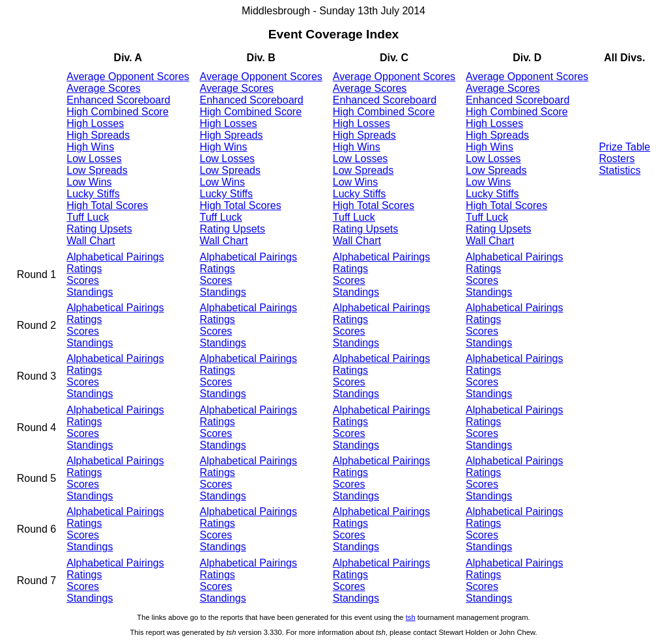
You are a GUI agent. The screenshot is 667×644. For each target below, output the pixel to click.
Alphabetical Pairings (115, 257)
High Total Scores (107, 205)
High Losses (95, 123)
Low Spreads (97, 170)
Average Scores (104, 88)
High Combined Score (118, 112)
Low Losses (94, 159)
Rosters (617, 159)
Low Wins (89, 182)
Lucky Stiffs (93, 194)
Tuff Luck (88, 217)
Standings (90, 292)
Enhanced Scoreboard (118, 100)
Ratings (84, 269)
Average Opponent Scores (128, 77)
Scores (83, 280)
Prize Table (624, 147)
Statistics (619, 170)
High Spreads (98, 135)
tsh (411, 617)
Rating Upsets (99, 229)
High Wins (90, 147)
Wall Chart (91, 241)
